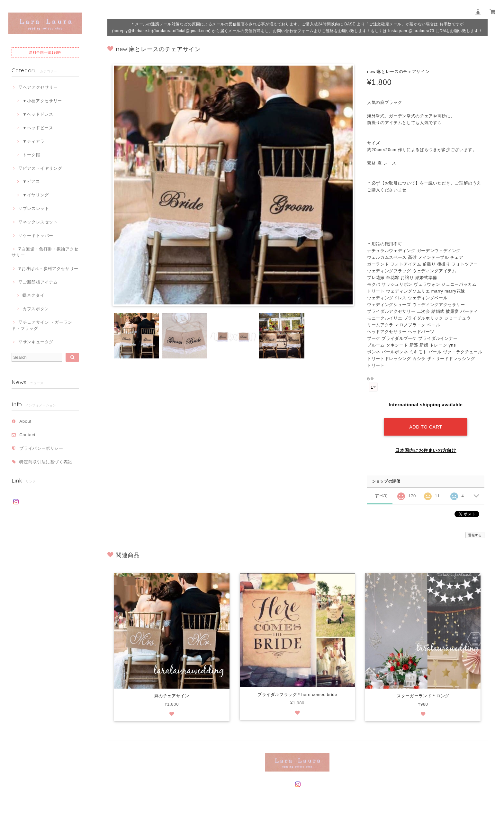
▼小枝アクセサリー (42, 101)
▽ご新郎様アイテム (38, 282)
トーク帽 (31, 155)
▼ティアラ (33, 141)
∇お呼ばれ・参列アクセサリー (48, 269)
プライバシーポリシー (41, 448)
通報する (475, 535)
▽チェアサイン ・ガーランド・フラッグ (42, 325)
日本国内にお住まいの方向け (426, 450)
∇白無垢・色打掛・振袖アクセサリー (45, 252)
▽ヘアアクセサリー (38, 87)
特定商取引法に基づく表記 (46, 462)
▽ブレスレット (34, 208)
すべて (381, 496)
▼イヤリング (36, 195)
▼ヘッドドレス (38, 114)
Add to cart (426, 427)
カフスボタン (36, 309)
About (25, 421)
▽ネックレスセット (38, 222)
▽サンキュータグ (36, 342)
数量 (370, 379)
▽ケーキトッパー (36, 235)
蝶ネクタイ (33, 295)
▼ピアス (31, 181)
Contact (27, 435)
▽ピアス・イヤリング (40, 168)
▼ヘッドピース (38, 128)
